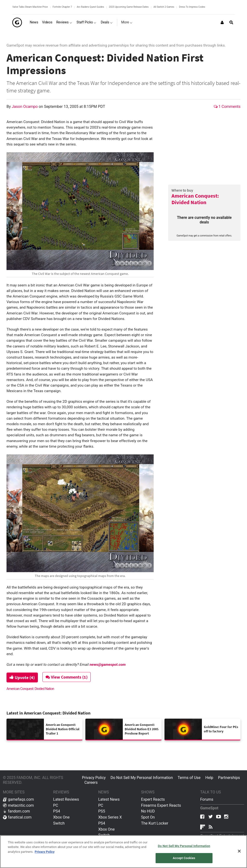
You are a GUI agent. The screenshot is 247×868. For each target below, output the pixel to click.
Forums (207, 799)
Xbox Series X (110, 817)
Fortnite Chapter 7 (62, 7)
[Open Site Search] (231, 22)
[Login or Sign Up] (222, 22)
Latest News (109, 799)
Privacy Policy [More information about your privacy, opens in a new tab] (45, 852)
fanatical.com (17, 817)
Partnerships (229, 778)
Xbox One (61, 817)
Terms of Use (189, 778)
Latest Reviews (66, 799)
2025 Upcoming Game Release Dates (129, 7)
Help (209, 778)
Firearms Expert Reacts (161, 805)
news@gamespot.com (108, 665)
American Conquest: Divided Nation (195, 199)
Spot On (148, 817)
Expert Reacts (153, 799)
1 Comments (227, 107)
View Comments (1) (67, 677)
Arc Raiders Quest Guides (90, 7)
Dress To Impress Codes (192, 7)
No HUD (148, 811)
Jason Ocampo (25, 107)
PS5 (102, 811)
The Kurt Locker (155, 823)
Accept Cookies (184, 858)
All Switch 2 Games (164, 7)
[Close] (239, 851)
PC (56, 805)
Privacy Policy (94, 778)
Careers (91, 782)
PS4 (57, 811)
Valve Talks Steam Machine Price (30, 7)
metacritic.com (18, 805)
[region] (123, 852)
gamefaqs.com (18, 799)
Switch (59, 823)
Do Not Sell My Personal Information (142, 778)
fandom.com (16, 811)
